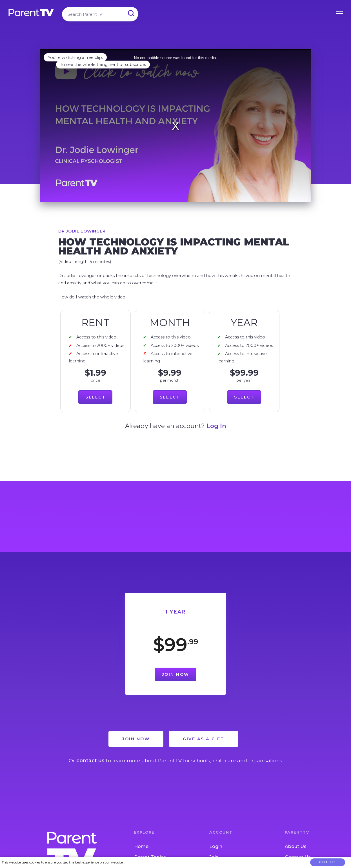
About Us (296, 846)
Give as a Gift (204, 739)
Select (95, 397)
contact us (90, 760)
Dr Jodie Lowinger (82, 231)
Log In (216, 426)
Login (216, 846)
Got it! (328, 862)
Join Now (176, 674)
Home (141, 846)
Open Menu (340, 11)
